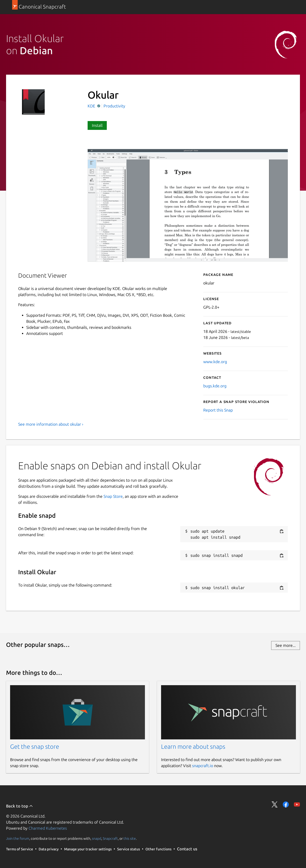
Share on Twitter (275, 804)
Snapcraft (110, 838)
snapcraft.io (203, 766)
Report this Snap (218, 410)
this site (130, 838)
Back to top (20, 806)
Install (97, 125)
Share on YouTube (297, 804)
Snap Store (113, 496)
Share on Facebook (286, 804)
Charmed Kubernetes (48, 828)
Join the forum (18, 838)
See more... (286, 645)
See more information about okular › (51, 424)
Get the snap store (35, 747)
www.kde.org (215, 362)
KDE (92, 106)
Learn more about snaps (193, 747)
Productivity (114, 106)
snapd (97, 838)
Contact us (187, 849)
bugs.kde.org (215, 386)
